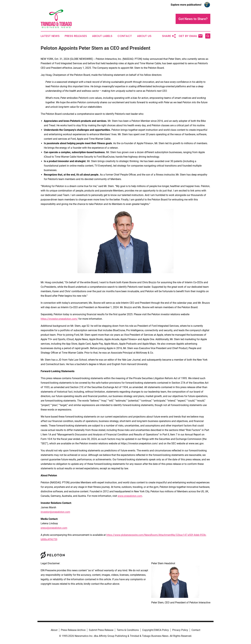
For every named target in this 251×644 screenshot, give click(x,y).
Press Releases (76, 36)
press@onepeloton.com (54, 528)
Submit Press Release (101, 630)
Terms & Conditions (128, 630)
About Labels (102, 36)
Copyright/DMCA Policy (156, 630)
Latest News (50, 36)
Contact (125, 36)
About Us (144, 36)
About (54, 630)
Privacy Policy (180, 630)
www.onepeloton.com (130, 496)
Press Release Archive (73, 630)
